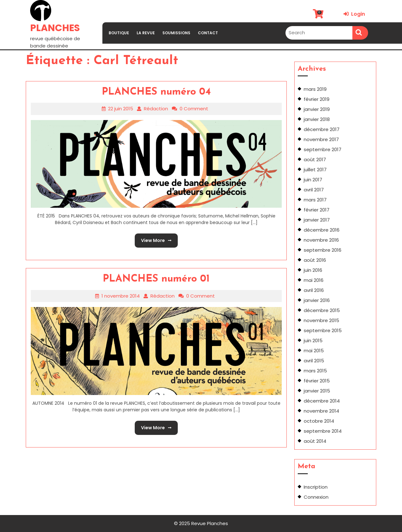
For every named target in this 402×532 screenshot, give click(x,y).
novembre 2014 (321, 411)
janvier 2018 (317, 119)
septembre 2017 (323, 149)
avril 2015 (314, 361)
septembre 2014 (323, 431)
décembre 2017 (322, 129)
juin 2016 (313, 270)
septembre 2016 (323, 250)
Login (354, 14)
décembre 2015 (322, 310)
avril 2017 (314, 190)
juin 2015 (313, 340)
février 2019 (317, 99)
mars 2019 (315, 89)
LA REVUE (146, 33)
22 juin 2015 (121, 109)
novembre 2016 (321, 240)
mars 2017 (315, 200)
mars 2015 (315, 371)
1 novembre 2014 (121, 296)
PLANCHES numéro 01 (156, 279)
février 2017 (317, 210)
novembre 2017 (321, 139)
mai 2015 (314, 351)
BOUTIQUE (119, 33)
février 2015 (317, 381)
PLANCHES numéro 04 (156, 92)
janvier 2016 (317, 300)
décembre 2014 (322, 401)
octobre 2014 (319, 421)
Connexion (316, 497)
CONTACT (208, 33)
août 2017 (315, 159)
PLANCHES (55, 28)
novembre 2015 (321, 320)
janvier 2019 (317, 109)
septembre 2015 (323, 330)
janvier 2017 (317, 220)
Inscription (316, 487)
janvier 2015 (317, 391)
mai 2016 (314, 280)
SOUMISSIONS (176, 33)
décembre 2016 (322, 230)
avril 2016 (314, 290)
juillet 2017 (315, 170)
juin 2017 (313, 180)
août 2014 (315, 441)
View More (153, 239)
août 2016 (315, 260)
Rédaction (156, 109)
